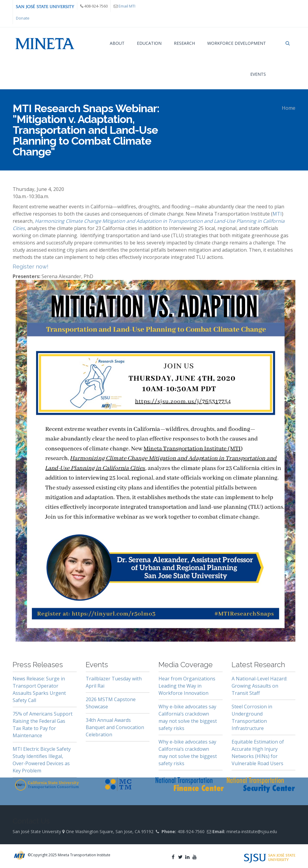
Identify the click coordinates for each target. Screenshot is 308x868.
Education (149, 43)
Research (184, 43)
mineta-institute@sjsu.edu (252, 831)
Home (289, 108)
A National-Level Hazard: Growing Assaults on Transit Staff (259, 686)
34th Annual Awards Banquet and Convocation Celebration (115, 727)
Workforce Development (237, 43)
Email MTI (127, 6)
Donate (23, 18)
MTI (277, 214)
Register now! (31, 267)
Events (258, 74)
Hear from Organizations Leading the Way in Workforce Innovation (187, 686)
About (117, 43)
